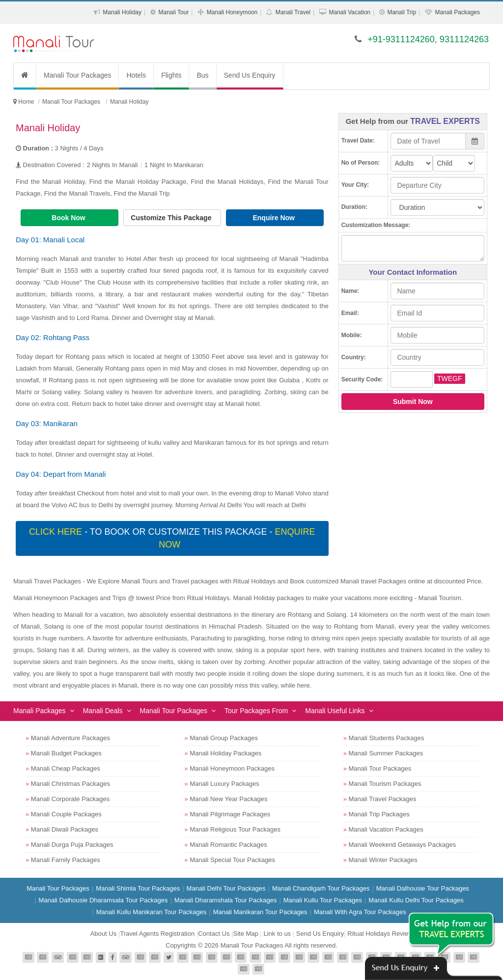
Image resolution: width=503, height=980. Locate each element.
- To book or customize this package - (172, 538)
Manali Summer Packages (386, 753)
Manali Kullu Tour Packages (323, 900)
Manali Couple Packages (66, 814)
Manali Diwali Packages (65, 829)
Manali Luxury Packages (224, 784)
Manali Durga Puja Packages (72, 845)
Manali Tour (174, 12)
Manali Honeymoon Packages (232, 768)
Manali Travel (293, 12)
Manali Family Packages (66, 860)
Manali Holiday (122, 12)
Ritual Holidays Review (380, 934)
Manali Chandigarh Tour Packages (321, 888)
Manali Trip (402, 12)
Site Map (246, 934)
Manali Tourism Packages (385, 784)
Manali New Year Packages (228, 799)
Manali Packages (458, 12)
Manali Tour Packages (77, 75)
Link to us (277, 934)
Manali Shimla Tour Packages (138, 888)
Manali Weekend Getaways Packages (403, 845)
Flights (171, 75)
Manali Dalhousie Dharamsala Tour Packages (103, 900)
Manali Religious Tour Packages (235, 829)
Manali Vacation (349, 12)
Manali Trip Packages (379, 814)
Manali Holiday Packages (225, 753)
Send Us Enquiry (250, 75)
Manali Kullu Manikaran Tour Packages (152, 912)
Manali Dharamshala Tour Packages (226, 900)
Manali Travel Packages (383, 799)
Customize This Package (172, 218)
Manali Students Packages (387, 738)
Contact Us (214, 934)
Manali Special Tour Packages (232, 860)
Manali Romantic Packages (228, 845)
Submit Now (413, 402)
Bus (202, 75)
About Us (103, 934)
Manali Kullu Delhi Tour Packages (416, 900)
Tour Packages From (256, 711)
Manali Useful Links (335, 711)
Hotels (136, 75)
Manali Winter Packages (383, 860)
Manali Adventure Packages (70, 738)
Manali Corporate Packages (70, 799)
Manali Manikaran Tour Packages (260, 912)
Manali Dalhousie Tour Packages (423, 888)
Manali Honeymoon (232, 12)
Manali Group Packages (224, 738)
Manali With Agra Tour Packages (360, 912)
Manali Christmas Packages (70, 784)
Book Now (69, 218)
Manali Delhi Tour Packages (226, 888)
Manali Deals (103, 711)
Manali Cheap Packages (66, 768)
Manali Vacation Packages (386, 829)
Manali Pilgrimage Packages (230, 814)
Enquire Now (274, 218)
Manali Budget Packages (66, 753)
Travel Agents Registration (157, 934)
